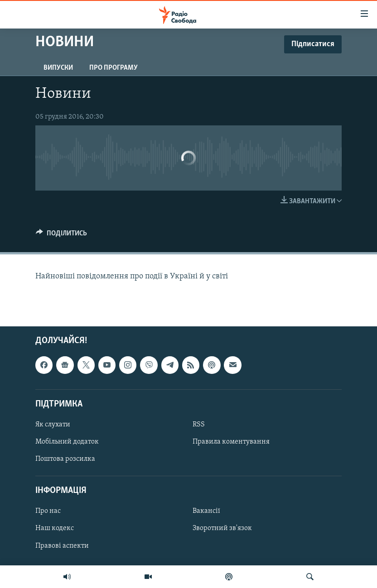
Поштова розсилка (65, 459)
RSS (199, 425)
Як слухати (53, 425)
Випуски (58, 68)
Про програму (114, 68)
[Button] (61, 235)
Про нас (48, 511)
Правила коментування (231, 442)
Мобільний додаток (67, 442)
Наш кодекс (55, 528)
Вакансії (206, 511)
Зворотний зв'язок (222, 528)
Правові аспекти (62, 545)
